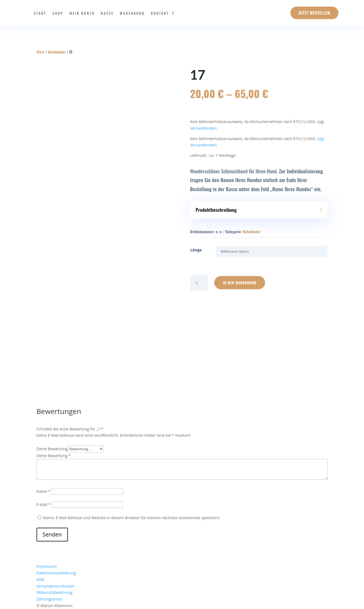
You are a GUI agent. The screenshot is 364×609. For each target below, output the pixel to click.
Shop (58, 13)
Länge (196, 250)
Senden (52, 534)
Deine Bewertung (52, 449)
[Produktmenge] (199, 283)
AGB (40, 579)
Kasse (107, 13)
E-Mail (44, 504)
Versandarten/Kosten (56, 586)
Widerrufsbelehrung (55, 592)
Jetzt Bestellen (315, 13)
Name (44, 491)
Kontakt (160, 13)
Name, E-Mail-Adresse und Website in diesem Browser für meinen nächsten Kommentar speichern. (131, 518)
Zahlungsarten (49, 599)
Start (40, 13)
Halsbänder (57, 52)
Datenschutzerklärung (56, 573)
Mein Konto (82, 13)
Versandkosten (203, 128)
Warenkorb (132, 13)
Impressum (47, 566)
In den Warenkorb (240, 283)
